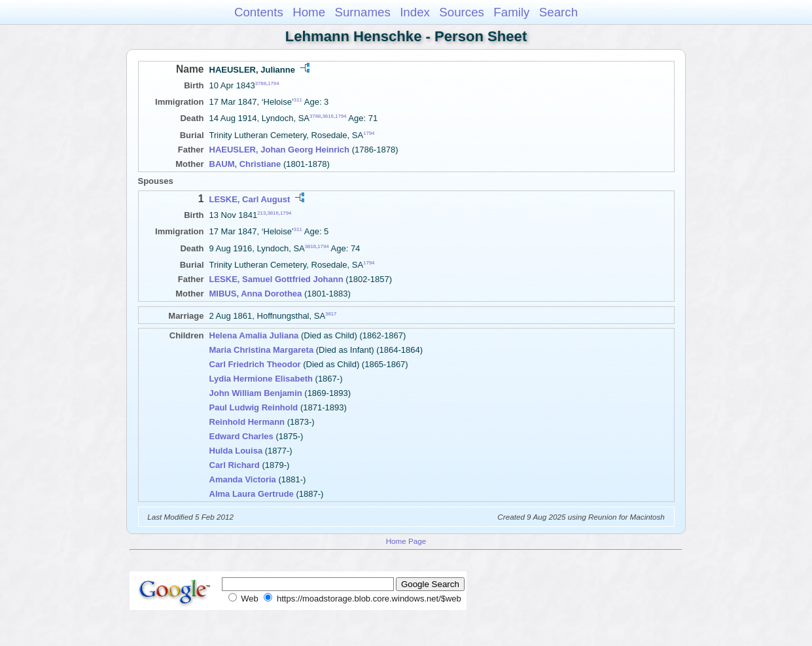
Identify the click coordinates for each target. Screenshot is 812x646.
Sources (462, 12)
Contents (259, 12)
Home (309, 12)
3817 (331, 314)
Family (511, 12)
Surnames (362, 12)
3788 (261, 83)
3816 (328, 116)
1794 (273, 83)
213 (261, 213)
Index (415, 12)
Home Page (406, 541)
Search (558, 12)
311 (298, 100)
